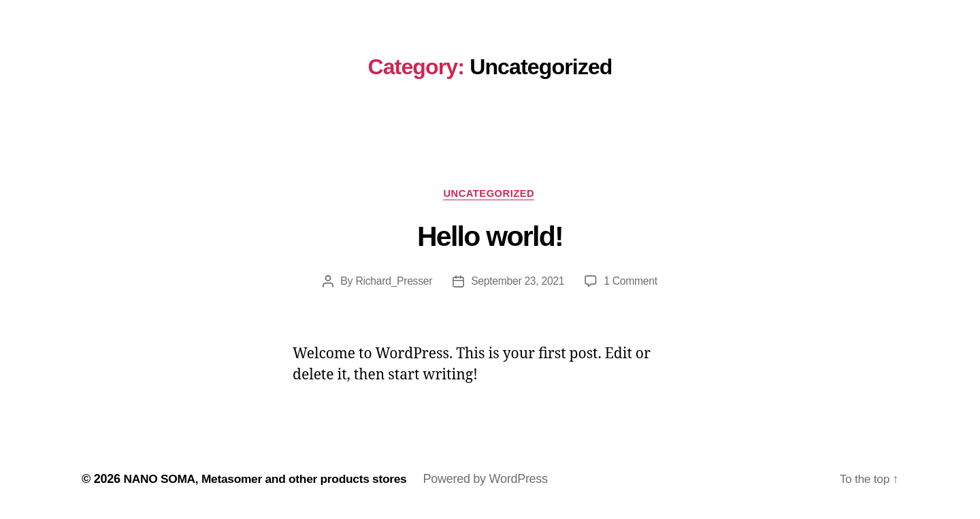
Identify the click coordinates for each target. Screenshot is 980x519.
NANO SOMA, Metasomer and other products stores (271, 480)
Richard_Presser (392, 282)
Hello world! (490, 238)
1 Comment (632, 282)
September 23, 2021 (518, 282)
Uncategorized (490, 194)
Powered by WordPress (496, 480)
